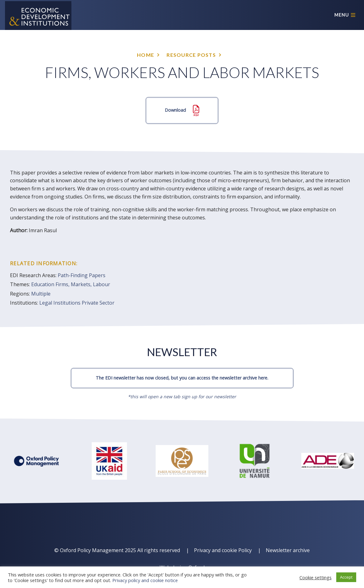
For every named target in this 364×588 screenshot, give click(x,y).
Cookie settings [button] (315, 577)
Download (182, 110)
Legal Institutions (60, 303)
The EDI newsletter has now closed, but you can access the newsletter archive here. (182, 378)
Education (43, 284)
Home (146, 55)
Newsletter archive (288, 550)
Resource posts (191, 55)
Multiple (41, 294)
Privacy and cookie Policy (223, 550)
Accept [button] (346, 577)
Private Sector (98, 303)
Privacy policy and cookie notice (145, 580)
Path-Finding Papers (82, 275)
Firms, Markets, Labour (83, 284)
